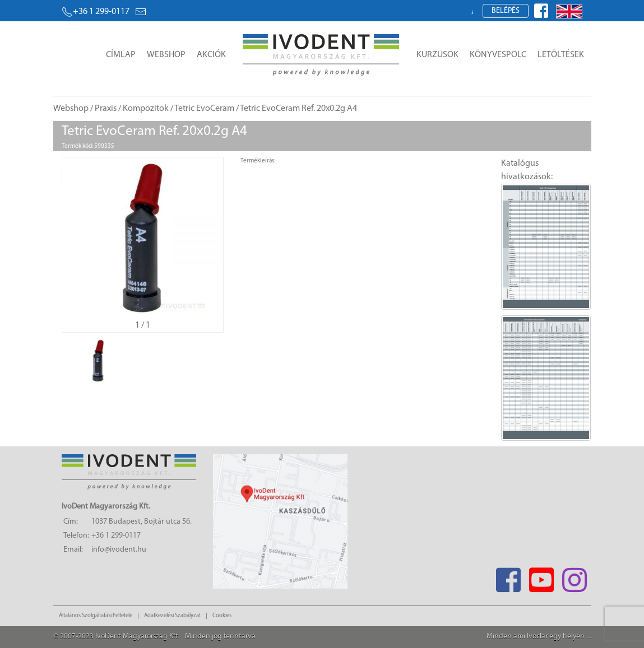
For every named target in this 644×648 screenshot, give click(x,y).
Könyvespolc (498, 55)
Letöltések (561, 55)
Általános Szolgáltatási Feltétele (96, 616)
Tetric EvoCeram (204, 109)
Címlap (121, 55)
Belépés (506, 11)
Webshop (166, 55)
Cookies (222, 616)
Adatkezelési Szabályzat (172, 616)
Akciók (211, 55)
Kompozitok (146, 109)
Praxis (106, 109)
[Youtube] (542, 577)
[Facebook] (509, 577)
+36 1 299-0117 (96, 12)
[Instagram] (575, 577)
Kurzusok (437, 55)
